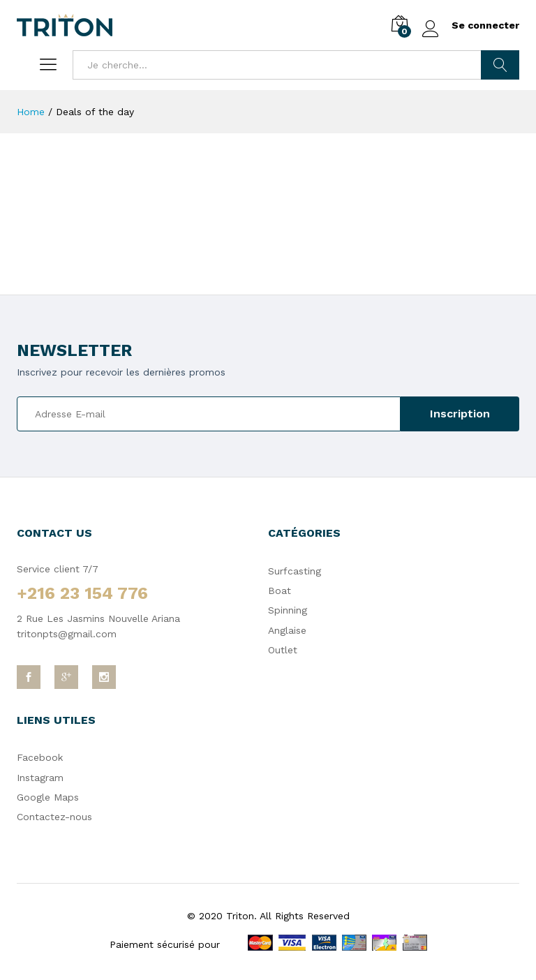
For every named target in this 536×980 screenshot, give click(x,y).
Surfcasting (295, 571)
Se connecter (471, 25)
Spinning (288, 610)
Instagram (40, 778)
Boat (280, 591)
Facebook (40, 757)
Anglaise (287, 630)
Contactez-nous (54, 817)
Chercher (500, 65)
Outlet (283, 650)
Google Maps (48, 797)
